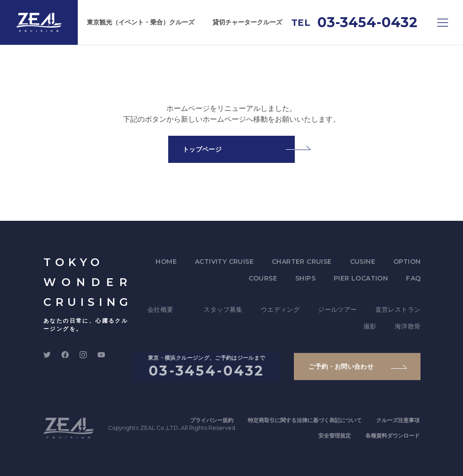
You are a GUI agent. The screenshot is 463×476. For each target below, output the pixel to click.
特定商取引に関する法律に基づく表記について (305, 420)
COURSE (263, 278)
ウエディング (280, 309)
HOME (166, 262)
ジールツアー (337, 309)
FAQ (413, 278)
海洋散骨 (408, 326)
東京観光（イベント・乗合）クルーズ (141, 22)
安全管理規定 (335, 436)
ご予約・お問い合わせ (341, 367)
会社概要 (161, 309)
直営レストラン (398, 309)
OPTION (407, 262)
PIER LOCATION (361, 278)
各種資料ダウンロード (392, 436)
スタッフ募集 (223, 309)
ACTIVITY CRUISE (224, 262)
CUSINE (363, 262)
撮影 (370, 326)
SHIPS (305, 278)
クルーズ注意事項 (398, 420)
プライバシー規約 (212, 420)
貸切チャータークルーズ (247, 22)
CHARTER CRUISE (302, 262)
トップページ (202, 149)
